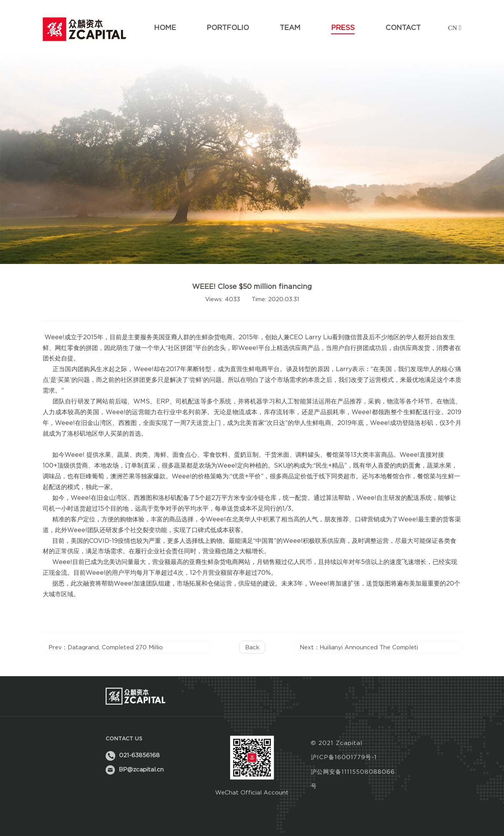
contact (403, 28)
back (252, 647)
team (290, 28)
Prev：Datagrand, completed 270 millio (106, 647)
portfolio (228, 28)
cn (455, 28)
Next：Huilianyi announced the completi (359, 647)
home (165, 28)
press (343, 28)
